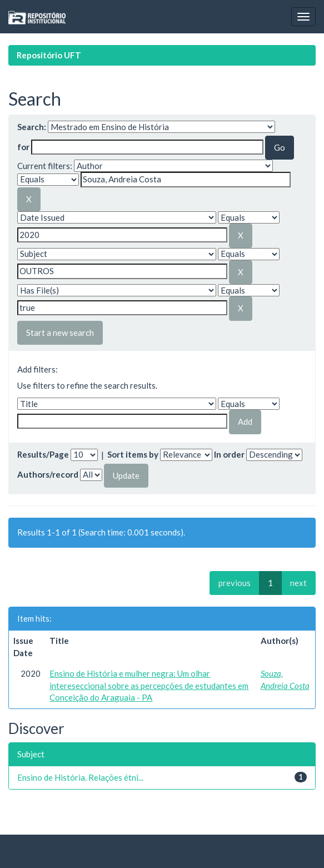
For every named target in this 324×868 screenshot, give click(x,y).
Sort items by (133, 454)
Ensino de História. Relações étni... (80, 777)
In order (229, 454)
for (23, 147)
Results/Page (43, 454)
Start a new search (60, 333)
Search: (32, 127)
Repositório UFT (49, 55)
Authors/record (48, 474)
